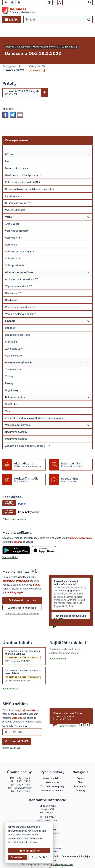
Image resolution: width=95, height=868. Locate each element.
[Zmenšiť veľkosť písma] (55, 2)
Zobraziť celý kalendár (14, 507)
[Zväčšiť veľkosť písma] (60, 2)
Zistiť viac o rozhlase (22, 596)
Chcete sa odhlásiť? (12, 736)
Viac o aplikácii (10, 545)
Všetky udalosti (58, 647)
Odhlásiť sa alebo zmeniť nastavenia (22, 602)
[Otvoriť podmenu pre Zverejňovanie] (89, 136)
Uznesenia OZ (37, 59)
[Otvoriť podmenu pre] (89, 142)
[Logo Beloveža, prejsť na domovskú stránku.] (48, 11)
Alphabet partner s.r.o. (62, 852)
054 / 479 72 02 (48, 818)
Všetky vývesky (11, 677)
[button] (81, 713)
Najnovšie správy (68, 714)
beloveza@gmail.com (48, 821)
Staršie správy (59, 610)
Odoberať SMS (17, 729)
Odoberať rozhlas (22, 588)
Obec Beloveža (56, 856)
